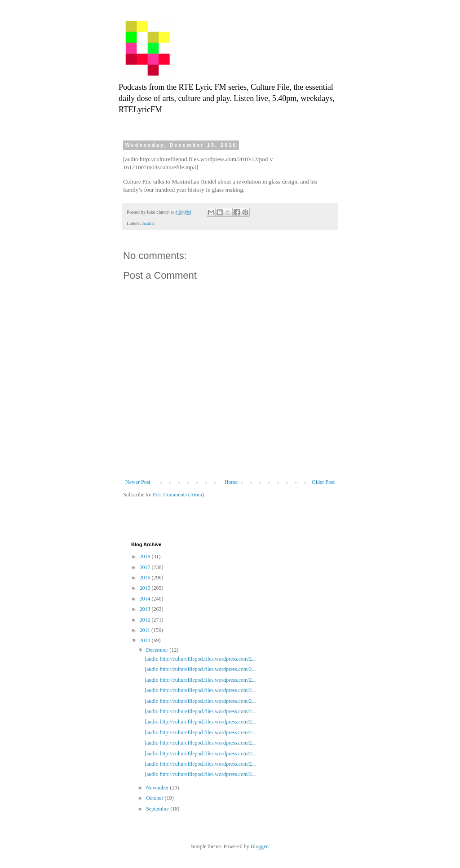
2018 (146, 557)
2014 (146, 599)
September (158, 809)
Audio (148, 223)
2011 (146, 630)
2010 (146, 640)
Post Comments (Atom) (178, 495)
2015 (146, 588)
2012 (146, 620)
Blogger (259, 846)
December (158, 650)
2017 (146, 567)
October (155, 798)
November (158, 788)
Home (231, 482)
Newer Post (138, 482)
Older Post (323, 482)
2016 (146, 578)
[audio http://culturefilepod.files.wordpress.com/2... (200, 659)
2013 (146, 609)
